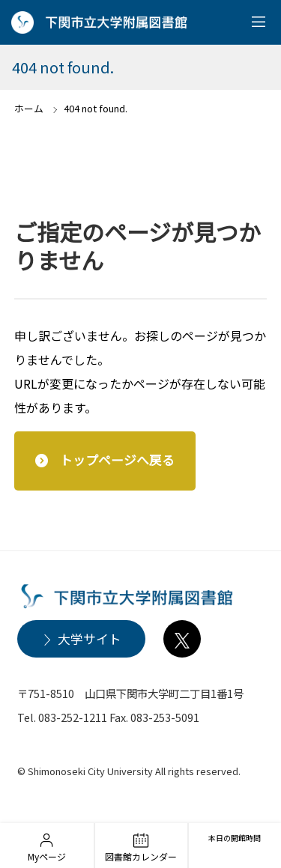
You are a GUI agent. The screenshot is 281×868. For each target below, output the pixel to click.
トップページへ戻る (117, 460)
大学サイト (90, 638)
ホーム (29, 108)
